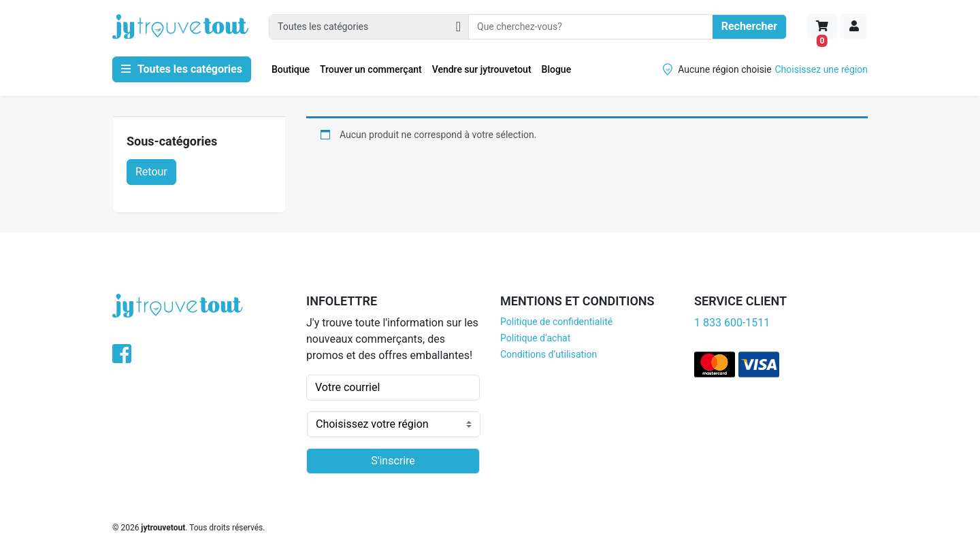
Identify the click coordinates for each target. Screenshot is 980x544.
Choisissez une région (822, 69)
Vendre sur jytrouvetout (482, 69)
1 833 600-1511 (732, 323)
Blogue (557, 69)
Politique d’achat (535, 338)
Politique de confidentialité (556, 322)
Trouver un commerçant (371, 69)
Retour (151, 172)
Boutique (291, 69)
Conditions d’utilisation (549, 354)
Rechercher (749, 26)
